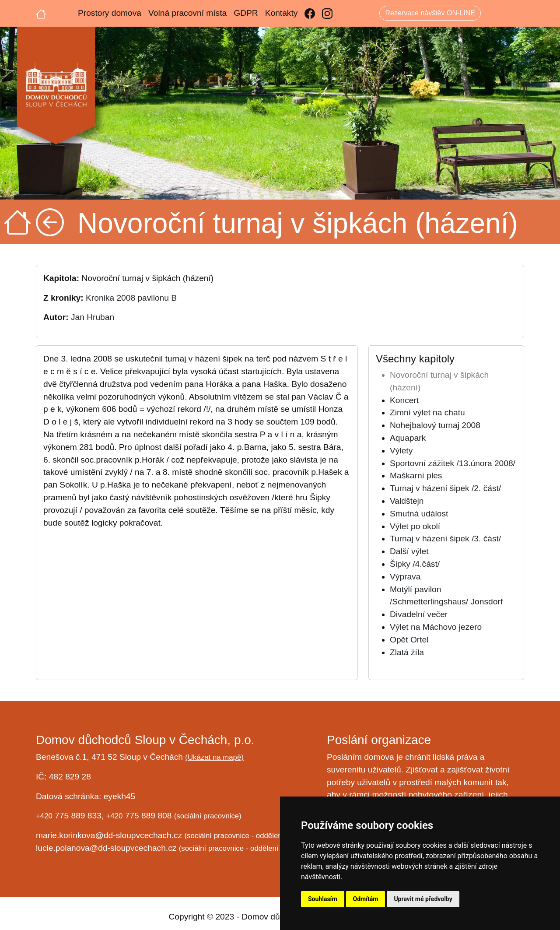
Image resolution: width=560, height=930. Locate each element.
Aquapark (408, 438)
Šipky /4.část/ (415, 564)
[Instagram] (327, 13)
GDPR (246, 13)
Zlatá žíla (407, 652)
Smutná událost (419, 514)
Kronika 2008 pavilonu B (131, 298)
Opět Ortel (409, 640)
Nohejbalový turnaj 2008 (435, 425)
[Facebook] (310, 13)
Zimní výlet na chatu (427, 412)
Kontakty (282, 13)
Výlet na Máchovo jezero (436, 627)
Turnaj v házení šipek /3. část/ (445, 539)
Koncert (404, 400)
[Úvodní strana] (41, 13)
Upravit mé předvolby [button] (423, 899)
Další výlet (409, 551)
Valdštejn (407, 501)
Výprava (405, 577)
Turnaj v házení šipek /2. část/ (445, 488)
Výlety (401, 451)
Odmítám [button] (366, 899)
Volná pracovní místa (187, 13)
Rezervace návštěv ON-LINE (430, 13)
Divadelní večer (419, 614)
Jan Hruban (93, 317)
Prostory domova (110, 13)
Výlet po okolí (415, 526)
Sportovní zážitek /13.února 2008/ (453, 463)
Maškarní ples (416, 476)
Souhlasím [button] (323, 899)
